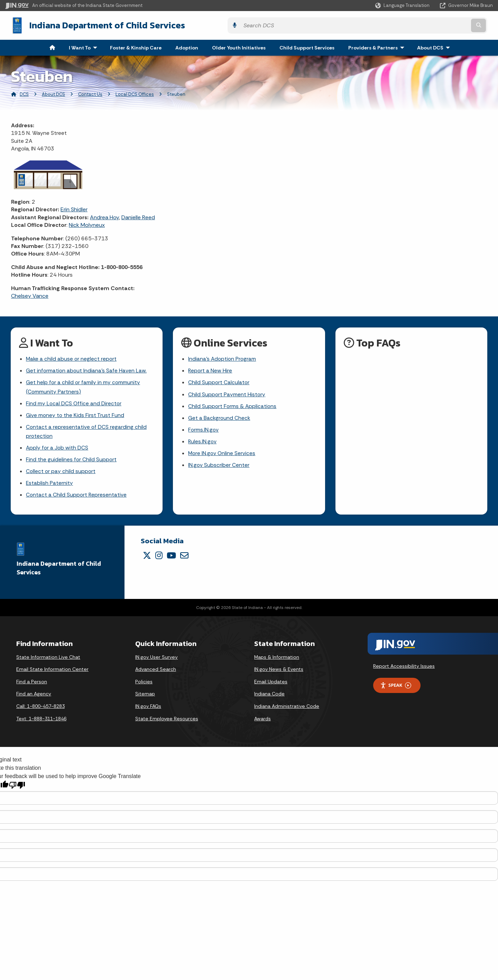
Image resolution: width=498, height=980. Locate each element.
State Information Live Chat (48, 660)
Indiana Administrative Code (287, 710)
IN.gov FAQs (148, 710)
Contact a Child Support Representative (77, 498)
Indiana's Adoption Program (223, 358)
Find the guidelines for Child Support (72, 462)
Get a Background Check (220, 419)
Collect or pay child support (61, 474)
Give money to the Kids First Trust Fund (75, 416)
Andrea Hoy (104, 216)
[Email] (184, 559)
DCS (24, 93)
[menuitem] (52, 46)
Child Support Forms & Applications (233, 406)
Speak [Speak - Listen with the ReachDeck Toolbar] (396, 689)
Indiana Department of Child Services (101, 25)
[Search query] (433, 25)
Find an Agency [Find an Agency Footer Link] (34, 697)
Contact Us (90, 93)
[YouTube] (171, 559)
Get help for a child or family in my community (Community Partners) (84, 387)
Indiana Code (269, 697)
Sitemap (145, 697)
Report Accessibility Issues (404, 669)
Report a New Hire (210, 370)
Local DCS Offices (135, 93)
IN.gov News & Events (279, 673)
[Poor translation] (17, 789)
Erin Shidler (74, 208)
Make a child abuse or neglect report (72, 358)
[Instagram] (159, 559)
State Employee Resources (167, 722)
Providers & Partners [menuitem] (378, 46)
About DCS (53, 93)
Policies (144, 685)
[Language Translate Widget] (403, 6)
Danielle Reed (138, 216)
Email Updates (271, 685)
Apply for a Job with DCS (58, 450)
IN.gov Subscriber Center (219, 467)
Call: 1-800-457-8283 (40, 710)
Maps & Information (277, 660)
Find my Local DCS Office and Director (74, 404)
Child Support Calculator (219, 382)
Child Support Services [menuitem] (307, 46)
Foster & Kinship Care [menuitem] (136, 46)
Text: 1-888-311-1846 (41, 722)
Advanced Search (156, 673)
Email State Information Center (52, 673)
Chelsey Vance (30, 294)
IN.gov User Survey (156, 660)
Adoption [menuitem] (187, 46)
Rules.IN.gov (203, 443)
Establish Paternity (50, 486)
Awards (262, 722)
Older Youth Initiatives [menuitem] (239, 46)
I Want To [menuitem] (85, 46)
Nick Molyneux (87, 224)
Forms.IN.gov (204, 431)
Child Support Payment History (227, 394)
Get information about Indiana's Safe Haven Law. (87, 370)
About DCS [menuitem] (435, 46)
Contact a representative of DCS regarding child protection (87, 433)
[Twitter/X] (147, 559)
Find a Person (32, 685)
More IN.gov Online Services (222, 455)
